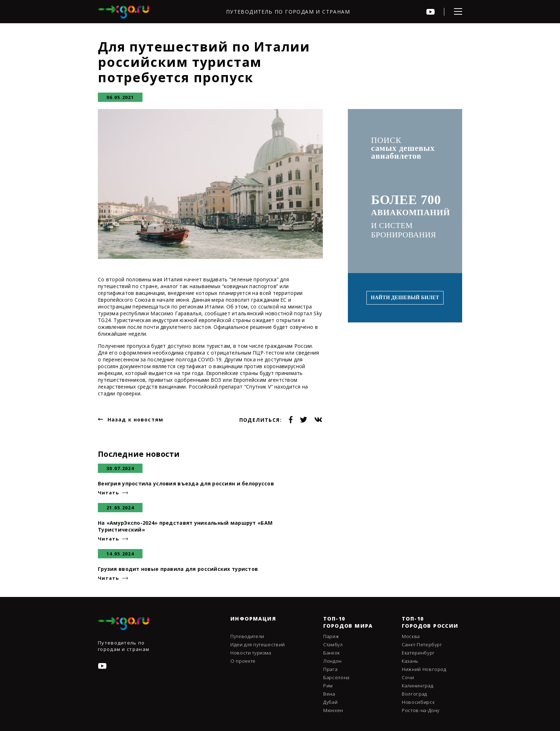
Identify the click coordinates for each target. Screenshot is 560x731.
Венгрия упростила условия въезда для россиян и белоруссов (186, 483)
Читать (108, 493)
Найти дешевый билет (405, 298)
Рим (328, 686)
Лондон (332, 661)
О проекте (243, 661)
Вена (329, 694)
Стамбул (333, 644)
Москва (411, 636)
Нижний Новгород (424, 669)
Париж (331, 636)
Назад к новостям (135, 419)
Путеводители (247, 636)
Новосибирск (418, 702)
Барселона (336, 677)
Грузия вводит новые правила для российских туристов (178, 569)
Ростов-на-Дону (421, 710)
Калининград (417, 686)
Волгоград (414, 694)
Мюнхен (333, 710)
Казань (410, 661)
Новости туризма (251, 653)
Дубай (330, 702)
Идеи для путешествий (258, 644)
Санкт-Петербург (422, 644)
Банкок (332, 653)
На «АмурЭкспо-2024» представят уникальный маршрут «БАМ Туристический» (185, 526)
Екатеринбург (418, 653)
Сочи (408, 677)
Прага (330, 669)
